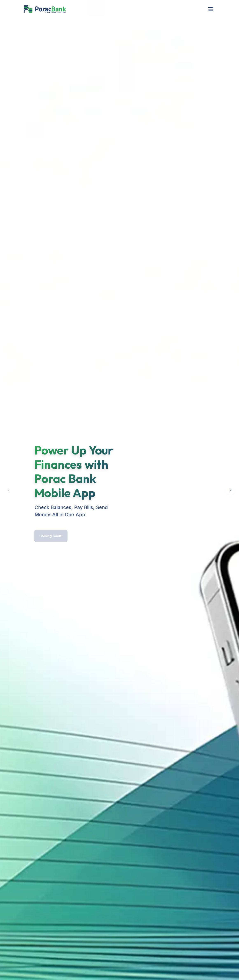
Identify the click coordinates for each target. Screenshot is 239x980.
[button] (230, 490)
